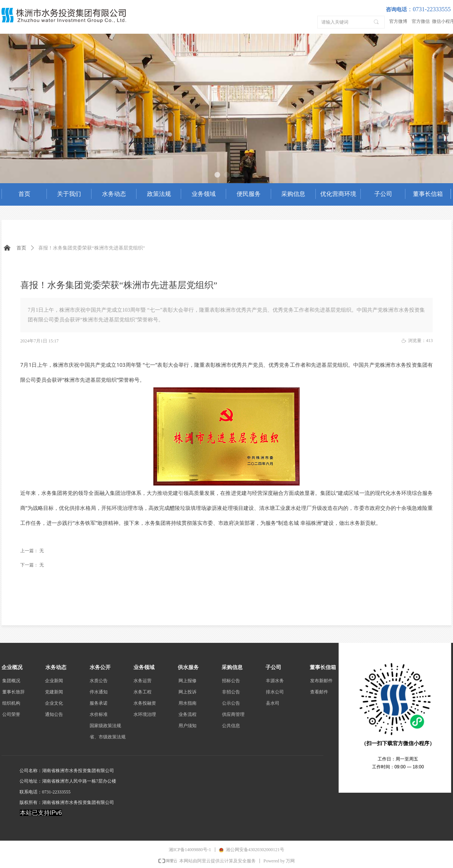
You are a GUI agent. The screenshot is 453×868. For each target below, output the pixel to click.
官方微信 (421, 21)
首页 (21, 248)
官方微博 (398, 21)
